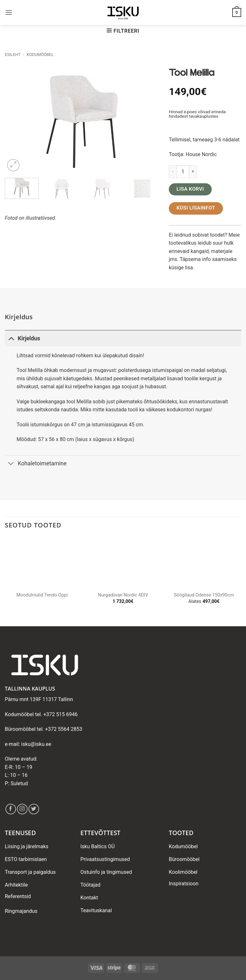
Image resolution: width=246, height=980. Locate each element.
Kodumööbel (40, 55)
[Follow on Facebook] (11, 809)
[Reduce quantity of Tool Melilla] (173, 172)
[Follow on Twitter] (34, 809)
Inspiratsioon (184, 884)
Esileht (13, 55)
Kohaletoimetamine (36, 464)
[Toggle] (11, 338)
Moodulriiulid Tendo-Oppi (42, 595)
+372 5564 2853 (64, 729)
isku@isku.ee (36, 744)
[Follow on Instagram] (22, 809)
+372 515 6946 (60, 714)
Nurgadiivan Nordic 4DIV (123, 595)
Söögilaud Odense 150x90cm (204, 595)
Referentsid (18, 896)
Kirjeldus (22, 338)
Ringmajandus (21, 911)
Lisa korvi (190, 189)
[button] (9, 12)
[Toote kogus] (183, 172)
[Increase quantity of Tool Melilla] (193, 172)
